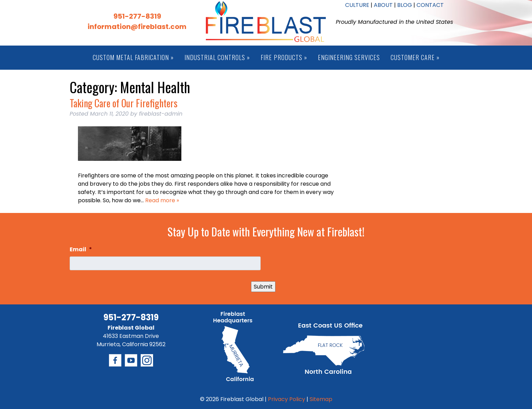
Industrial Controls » (217, 57)
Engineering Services (349, 57)
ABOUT (383, 5)
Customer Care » (415, 57)
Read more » (162, 200)
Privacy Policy (287, 399)
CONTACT (430, 5)
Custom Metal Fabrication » (133, 57)
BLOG (405, 5)
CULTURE (357, 5)
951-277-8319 (137, 16)
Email (81, 250)
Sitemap (321, 399)
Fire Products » (284, 57)
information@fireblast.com (137, 27)
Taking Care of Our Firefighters (124, 103)
